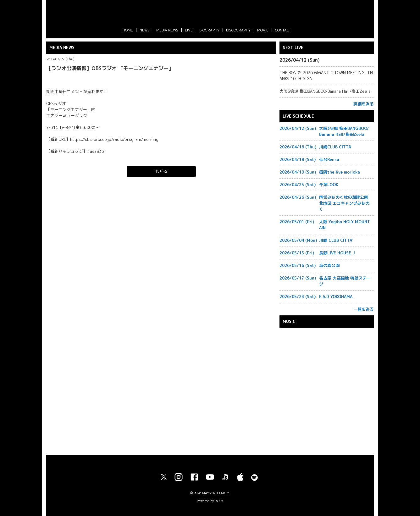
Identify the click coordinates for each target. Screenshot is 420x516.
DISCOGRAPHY (238, 30)
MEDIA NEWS (167, 30)
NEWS (145, 30)
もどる (161, 171)
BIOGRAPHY (209, 30)
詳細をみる (364, 104)
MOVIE (263, 30)
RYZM (219, 501)
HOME (128, 30)
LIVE (189, 30)
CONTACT (283, 30)
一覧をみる (364, 309)
